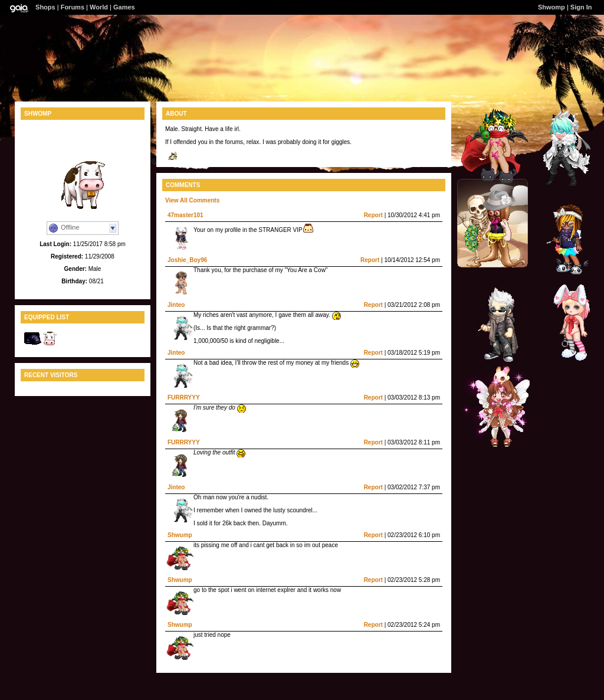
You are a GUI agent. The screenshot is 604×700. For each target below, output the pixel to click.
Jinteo (176, 305)
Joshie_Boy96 (187, 260)
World (99, 7)
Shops (45, 7)
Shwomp (552, 7)
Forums (73, 7)
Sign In (581, 7)
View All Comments (192, 200)
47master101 (186, 215)
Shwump (180, 535)
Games (124, 7)
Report (373, 215)
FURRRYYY (184, 398)
